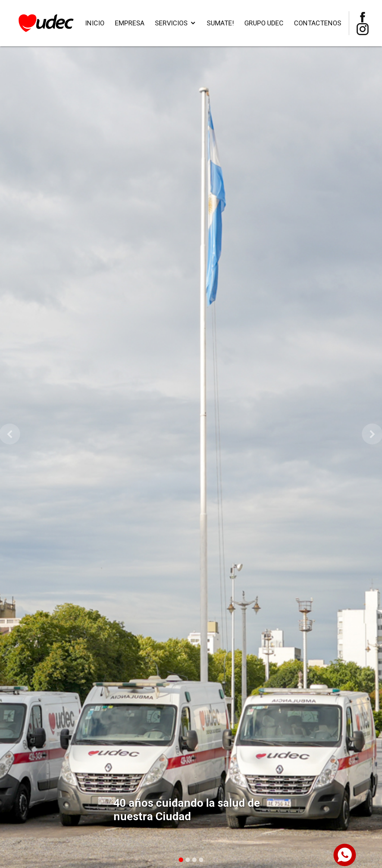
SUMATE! (220, 23)
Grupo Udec (264, 23)
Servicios (171, 23)
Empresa (130, 23)
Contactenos (318, 23)
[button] (10, 434)
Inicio (95, 23)
